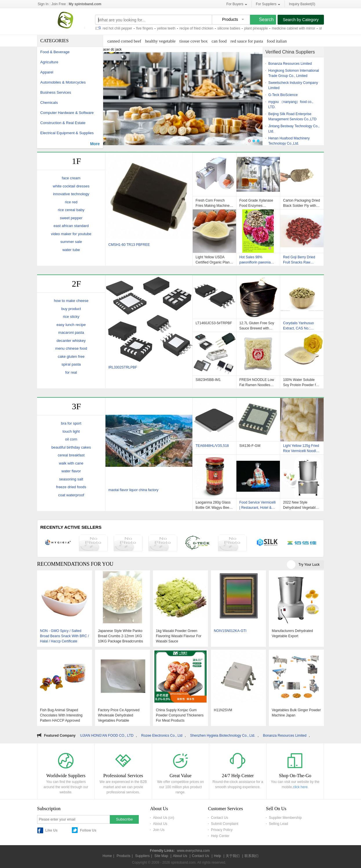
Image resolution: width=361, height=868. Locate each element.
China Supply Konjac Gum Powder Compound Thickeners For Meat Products (180, 715)
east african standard (71, 226)
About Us (160, 824)
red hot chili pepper (119, 28)
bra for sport (71, 423)
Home (107, 856)
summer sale (71, 242)
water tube (71, 250)
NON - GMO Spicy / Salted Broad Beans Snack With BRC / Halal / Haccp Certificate (64, 636)
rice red (71, 202)
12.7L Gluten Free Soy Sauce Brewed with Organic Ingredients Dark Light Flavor (257, 326)
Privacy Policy (222, 830)
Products (124, 856)
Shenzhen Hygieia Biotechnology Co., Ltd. (226, 736)
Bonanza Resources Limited (290, 64)
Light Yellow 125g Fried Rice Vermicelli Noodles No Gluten (301, 448)
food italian (277, 41)
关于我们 (233, 856)
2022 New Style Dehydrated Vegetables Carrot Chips (301, 505)
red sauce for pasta (247, 41)
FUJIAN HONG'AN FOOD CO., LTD (109, 736)
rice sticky (71, 317)
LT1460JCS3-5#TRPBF (214, 323)
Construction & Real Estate (63, 123)
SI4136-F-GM (250, 446)
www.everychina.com (193, 851)
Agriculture (49, 62)
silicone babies (230, 28)
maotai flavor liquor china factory (133, 490)
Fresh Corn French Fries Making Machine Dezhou (213, 203)
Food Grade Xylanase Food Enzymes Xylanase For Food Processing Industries (256, 203)
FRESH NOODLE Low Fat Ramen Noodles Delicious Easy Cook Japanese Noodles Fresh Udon (257, 382)
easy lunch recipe (71, 325)
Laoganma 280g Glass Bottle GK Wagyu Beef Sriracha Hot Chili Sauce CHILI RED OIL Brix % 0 (213, 505)
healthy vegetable (160, 41)
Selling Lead (278, 824)
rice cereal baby (71, 210)
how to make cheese (71, 301)
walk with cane (71, 463)
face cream (71, 178)
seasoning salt (71, 479)
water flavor (71, 471)
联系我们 (251, 856)
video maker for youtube (71, 234)
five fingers (146, 28)
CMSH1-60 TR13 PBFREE (129, 245)
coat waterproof (71, 495)
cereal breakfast (71, 455)
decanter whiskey (71, 341)
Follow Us (88, 830)
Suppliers (142, 856)
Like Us (51, 830)
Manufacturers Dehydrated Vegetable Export (292, 633)
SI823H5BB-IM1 (208, 380)
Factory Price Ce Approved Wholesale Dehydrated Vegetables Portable (119, 715)
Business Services (56, 92)
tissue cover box (193, 41)
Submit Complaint (225, 824)
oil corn (71, 439)
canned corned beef (124, 41)
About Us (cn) (164, 818)
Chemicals (49, 103)
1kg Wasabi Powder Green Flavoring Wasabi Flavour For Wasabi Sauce (179, 636)
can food (219, 41)
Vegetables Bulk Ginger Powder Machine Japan (296, 713)
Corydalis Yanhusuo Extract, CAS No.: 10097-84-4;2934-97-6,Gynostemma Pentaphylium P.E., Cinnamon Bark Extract (301, 326)
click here (300, 787)
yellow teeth (168, 28)
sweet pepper (71, 218)
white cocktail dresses (71, 186)
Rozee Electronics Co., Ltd (165, 736)
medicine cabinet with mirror (295, 28)
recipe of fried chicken (198, 28)
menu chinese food (71, 348)
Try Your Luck (309, 565)
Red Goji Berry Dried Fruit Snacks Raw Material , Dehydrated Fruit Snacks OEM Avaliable (300, 260)
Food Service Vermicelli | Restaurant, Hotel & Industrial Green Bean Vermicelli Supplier (257, 505)
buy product (71, 309)
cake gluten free (71, 356)
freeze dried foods (71, 487)
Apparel (47, 72)
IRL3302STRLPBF (123, 367)
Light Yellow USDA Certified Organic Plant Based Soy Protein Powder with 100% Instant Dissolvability (213, 260)
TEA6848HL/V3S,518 (212, 446)
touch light (71, 431)
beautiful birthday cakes (71, 447)
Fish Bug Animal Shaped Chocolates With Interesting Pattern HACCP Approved (61, 715)
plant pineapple (258, 28)
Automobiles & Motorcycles (63, 82)
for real (71, 372)
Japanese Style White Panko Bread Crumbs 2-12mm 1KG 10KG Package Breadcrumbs (120, 636)
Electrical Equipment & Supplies (67, 133)
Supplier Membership (285, 818)
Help (217, 856)
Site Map (161, 856)
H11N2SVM (223, 710)
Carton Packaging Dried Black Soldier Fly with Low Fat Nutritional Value (301, 203)
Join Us (159, 830)
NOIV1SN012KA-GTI (230, 631)
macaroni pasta (71, 332)
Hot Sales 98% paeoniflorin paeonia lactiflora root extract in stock (257, 260)
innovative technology (71, 194)
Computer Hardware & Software (67, 113)
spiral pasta (71, 364)
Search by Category (301, 20)
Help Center (220, 836)
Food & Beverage (55, 52)
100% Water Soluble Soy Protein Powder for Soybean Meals (301, 382)
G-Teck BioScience (283, 95)
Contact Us (219, 818)
